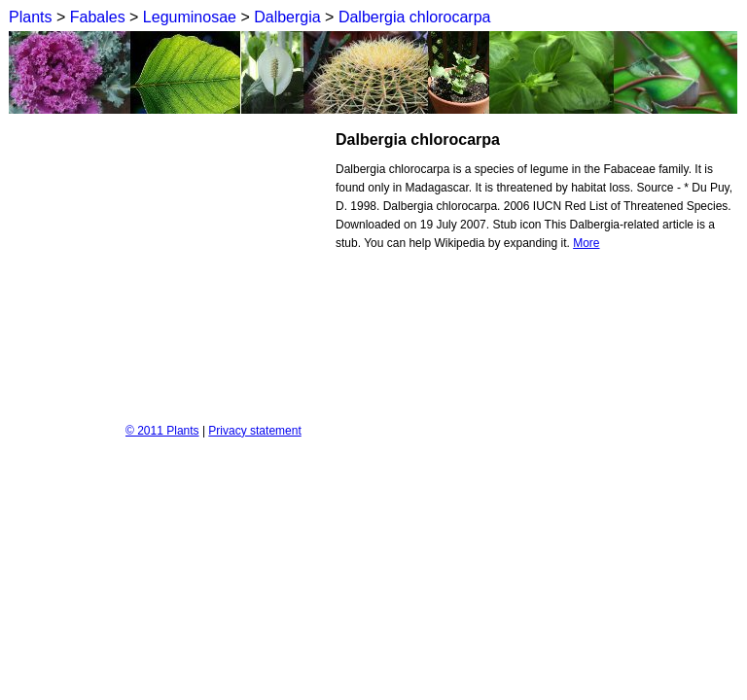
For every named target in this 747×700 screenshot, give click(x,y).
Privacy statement (254, 431)
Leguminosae (190, 17)
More (586, 243)
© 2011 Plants (162, 431)
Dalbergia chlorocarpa (415, 17)
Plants (30, 17)
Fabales (98, 17)
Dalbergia (287, 17)
